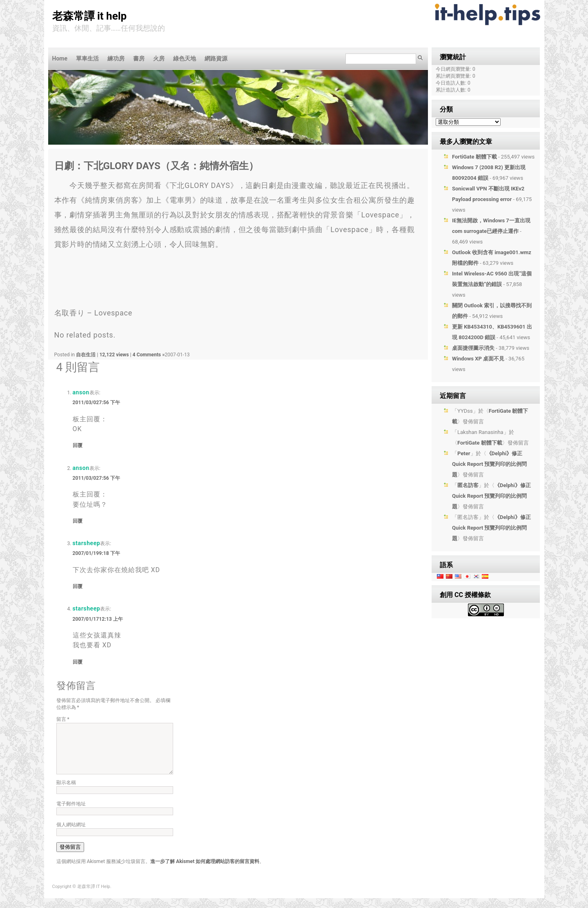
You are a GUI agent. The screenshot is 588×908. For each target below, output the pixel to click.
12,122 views (115, 355)
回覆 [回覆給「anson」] (78, 445)
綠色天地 (185, 58)
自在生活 (86, 355)
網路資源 (216, 58)
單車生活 (87, 58)
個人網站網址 (71, 834)
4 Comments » (149, 355)
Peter (464, 453)
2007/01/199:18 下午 (96, 553)
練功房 (116, 58)
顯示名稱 (66, 792)
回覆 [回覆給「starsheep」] (78, 586)
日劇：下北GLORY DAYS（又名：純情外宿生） (156, 166)
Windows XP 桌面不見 (478, 359)
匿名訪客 (468, 485)
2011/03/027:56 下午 (96, 403)
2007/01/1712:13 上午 (98, 619)
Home (60, 58)
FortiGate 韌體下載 (474, 157)
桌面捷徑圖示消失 (473, 348)
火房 (159, 58)
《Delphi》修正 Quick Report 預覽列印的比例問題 (489, 464)
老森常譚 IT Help (90, 16)
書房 (139, 58)
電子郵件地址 (71, 814)
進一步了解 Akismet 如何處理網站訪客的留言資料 (205, 871)
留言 (63, 719)
